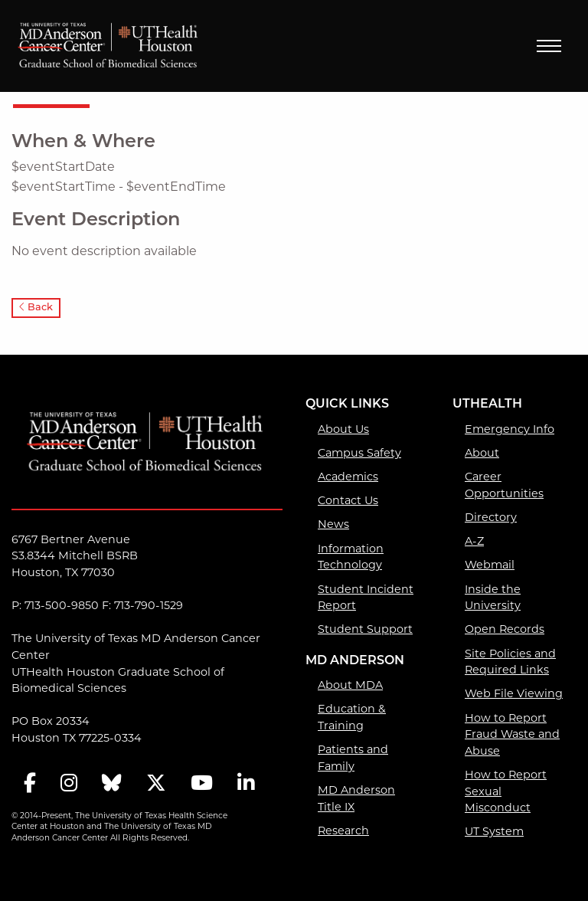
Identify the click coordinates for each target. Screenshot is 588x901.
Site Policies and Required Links (510, 663)
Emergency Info (510, 430)
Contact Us (348, 501)
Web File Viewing (514, 695)
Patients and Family (353, 759)
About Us (343, 430)
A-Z (474, 542)
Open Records (505, 630)
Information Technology (351, 558)
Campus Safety (359, 454)
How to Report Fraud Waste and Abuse (512, 736)
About (482, 454)
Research (343, 832)
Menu (549, 46)
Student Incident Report (366, 599)
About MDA (350, 686)
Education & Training (352, 718)
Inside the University (493, 599)
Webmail (490, 566)
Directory (491, 518)
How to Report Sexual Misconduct (506, 792)
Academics (348, 478)
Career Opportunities (504, 486)
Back (36, 308)
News (333, 525)
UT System (494, 832)
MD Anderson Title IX (356, 799)
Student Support (365, 630)
